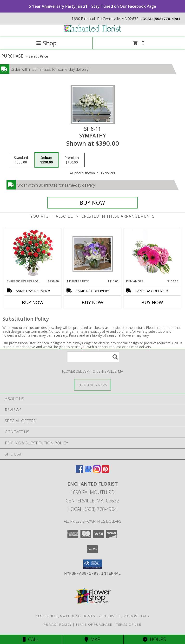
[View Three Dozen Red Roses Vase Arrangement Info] (33, 254)
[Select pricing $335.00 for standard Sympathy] (21, 160)
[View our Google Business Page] (88, 471)
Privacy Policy (58, 624)
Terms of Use (129, 624)
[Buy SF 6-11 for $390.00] (92, 203)
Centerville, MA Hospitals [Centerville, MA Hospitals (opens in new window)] (124, 616)
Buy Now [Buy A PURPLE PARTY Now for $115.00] (92, 302)
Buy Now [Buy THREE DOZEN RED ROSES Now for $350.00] (33, 302)
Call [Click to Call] (31, 639)
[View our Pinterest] (106, 471)
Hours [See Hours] (154, 639)
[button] (93, 564)
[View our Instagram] (97, 471)
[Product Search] (93, 357)
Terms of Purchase (94, 624)
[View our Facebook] (79, 471)
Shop (46, 43)
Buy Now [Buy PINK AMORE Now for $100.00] (152, 302)
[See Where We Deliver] (92, 385)
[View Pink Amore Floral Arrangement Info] (152, 254)
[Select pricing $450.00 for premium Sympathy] (72, 160)
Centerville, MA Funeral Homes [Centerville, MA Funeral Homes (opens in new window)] (65, 616)
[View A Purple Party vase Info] (93, 254)
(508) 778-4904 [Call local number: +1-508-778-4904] (167, 19)
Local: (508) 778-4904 (92, 509)
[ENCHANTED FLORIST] (92, 30)
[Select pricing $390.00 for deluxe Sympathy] (46, 160)
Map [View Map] (92, 639)
